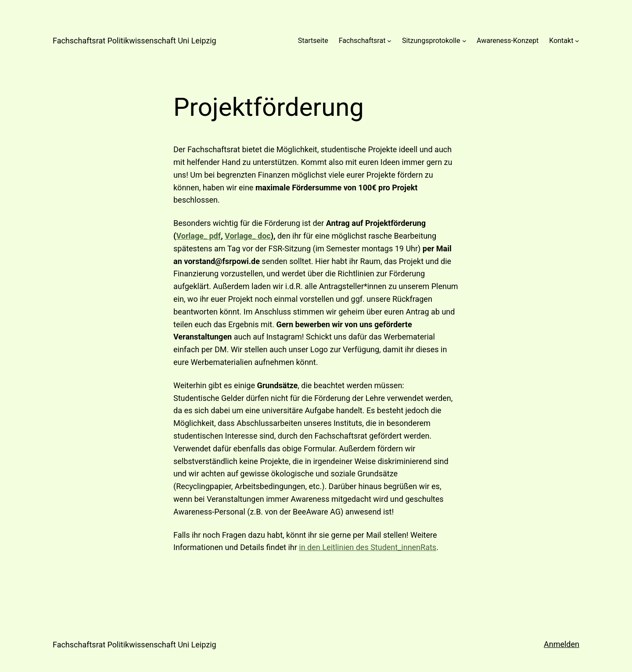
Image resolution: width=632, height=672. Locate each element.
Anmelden (562, 644)
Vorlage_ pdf (198, 236)
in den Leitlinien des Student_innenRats (368, 547)
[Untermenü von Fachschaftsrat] (389, 41)
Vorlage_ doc (248, 236)
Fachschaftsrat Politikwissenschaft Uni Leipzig (135, 41)
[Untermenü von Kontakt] (577, 41)
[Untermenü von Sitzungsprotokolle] (464, 41)
